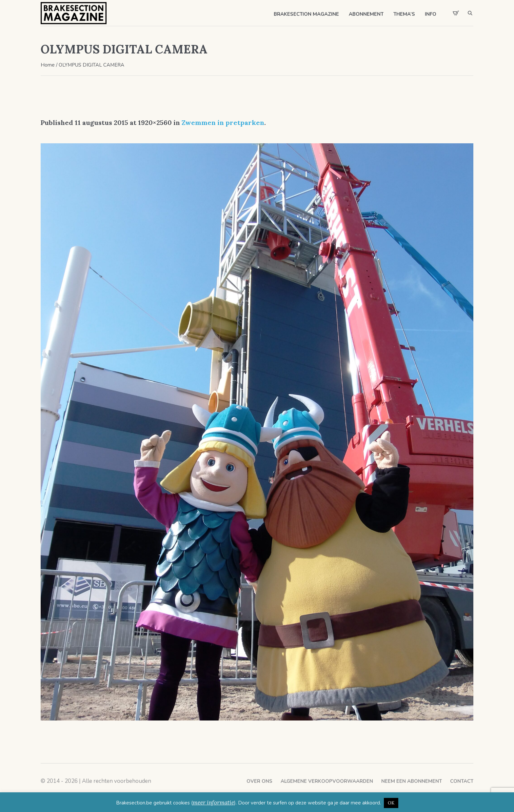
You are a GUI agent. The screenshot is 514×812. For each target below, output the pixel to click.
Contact (462, 781)
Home (48, 65)
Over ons (259, 781)
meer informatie (213, 802)
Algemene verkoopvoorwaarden (327, 781)
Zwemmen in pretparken (223, 122)
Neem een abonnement (412, 781)
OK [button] (391, 803)
